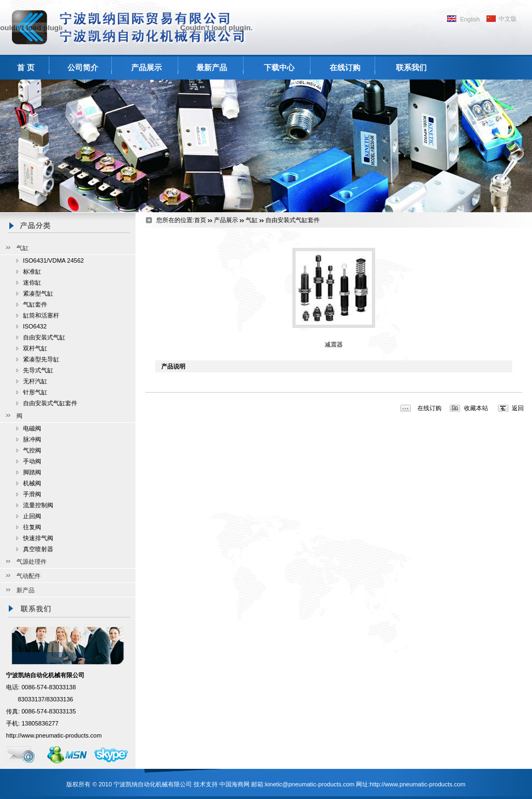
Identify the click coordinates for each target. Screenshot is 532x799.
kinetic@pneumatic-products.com (310, 784)
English (470, 19)
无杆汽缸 (35, 381)
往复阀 (32, 527)
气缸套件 (35, 304)
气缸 (22, 248)
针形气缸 (35, 392)
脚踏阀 (32, 472)
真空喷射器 (38, 549)
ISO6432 (35, 326)
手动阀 (32, 461)
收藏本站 (476, 408)
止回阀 (32, 516)
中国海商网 (234, 784)
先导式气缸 (38, 370)
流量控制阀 (38, 505)
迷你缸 (32, 282)
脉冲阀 (32, 439)
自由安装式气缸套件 (50, 403)
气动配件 (29, 576)
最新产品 (212, 67)
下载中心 (279, 67)
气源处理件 (32, 562)
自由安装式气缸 (44, 337)
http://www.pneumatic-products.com (54, 735)
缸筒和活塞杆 (41, 315)
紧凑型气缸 (38, 293)
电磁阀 (32, 428)
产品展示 (146, 67)
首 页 (26, 67)
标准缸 (32, 271)
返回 (518, 408)
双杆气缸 (35, 348)
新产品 (26, 590)
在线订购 (345, 67)
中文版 (508, 19)
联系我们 (411, 67)
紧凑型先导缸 (41, 359)
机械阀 (32, 483)
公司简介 (83, 67)
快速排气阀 (38, 538)
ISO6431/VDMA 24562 (53, 260)
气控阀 (32, 450)
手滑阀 (32, 494)
